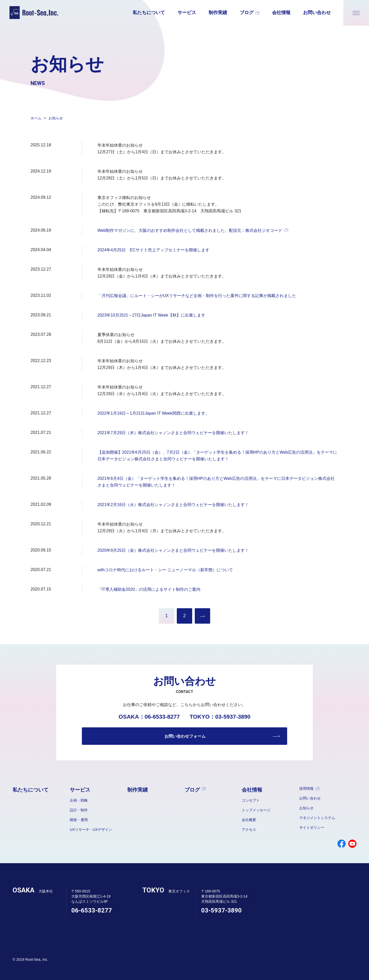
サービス (187, 12)
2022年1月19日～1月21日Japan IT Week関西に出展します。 (153, 413)
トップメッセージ (256, 810)
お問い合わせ (317, 12)
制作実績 (218, 12)
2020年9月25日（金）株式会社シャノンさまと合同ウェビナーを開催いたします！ (173, 550)
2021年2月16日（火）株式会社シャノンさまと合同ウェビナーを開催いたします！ (173, 505)
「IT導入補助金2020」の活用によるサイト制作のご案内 (149, 589)
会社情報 (281, 12)
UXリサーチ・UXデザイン (91, 830)
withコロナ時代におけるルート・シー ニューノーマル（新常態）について (165, 570)
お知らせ (306, 808)
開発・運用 (79, 820)
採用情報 (309, 788)
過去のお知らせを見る (202, 616)
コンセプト (251, 800)
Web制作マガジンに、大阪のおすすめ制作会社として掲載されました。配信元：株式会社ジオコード (193, 230)
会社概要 (249, 820)
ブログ (250, 12)
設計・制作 (79, 810)
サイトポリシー (312, 827)
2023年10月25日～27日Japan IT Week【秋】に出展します (151, 315)
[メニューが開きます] (356, 13)
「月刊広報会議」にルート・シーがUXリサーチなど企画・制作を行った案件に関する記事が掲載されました (197, 296)
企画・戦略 (79, 800)
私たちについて (149, 12)
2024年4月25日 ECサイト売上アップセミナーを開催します (154, 250)
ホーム (36, 118)
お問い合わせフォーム (185, 736)
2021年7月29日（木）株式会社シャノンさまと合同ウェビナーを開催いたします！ (173, 433)
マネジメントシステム (317, 818)
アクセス (249, 830)
